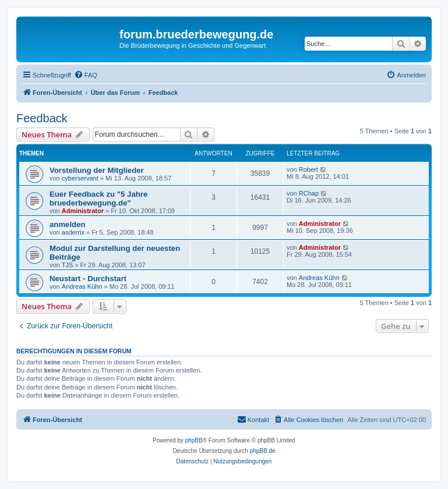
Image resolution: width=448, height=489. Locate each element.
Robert (308, 169)
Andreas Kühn (82, 286)
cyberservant (80, 178)
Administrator (83, 211)
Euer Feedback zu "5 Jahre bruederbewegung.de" (98, 199)
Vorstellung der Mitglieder (97, 170)
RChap (309, 193)
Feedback (42, 118)
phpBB (194, 440)
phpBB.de (263, 451)
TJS (68, 265)
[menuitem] (86, 75)
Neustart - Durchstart (88, 279)
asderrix (73, 232)
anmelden (68, 224)
